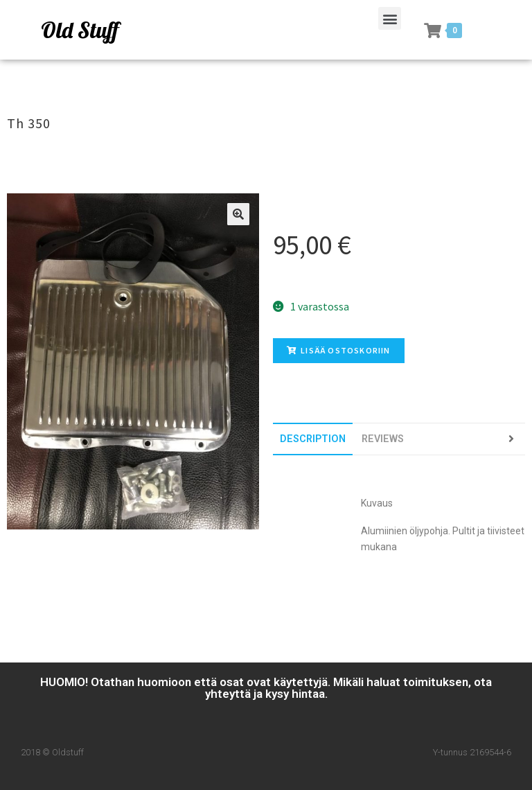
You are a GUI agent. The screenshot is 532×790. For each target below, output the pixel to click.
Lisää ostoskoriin (339, 350)
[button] (390, 18)
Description (313, 439)
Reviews (383, 439)
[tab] (313, 439)
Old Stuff (80, 30)
